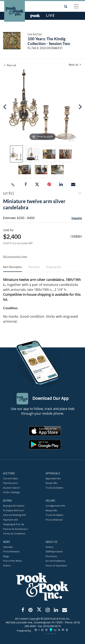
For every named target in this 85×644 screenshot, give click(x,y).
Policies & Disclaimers (15, 529)
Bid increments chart (15, 256)
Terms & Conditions (14, 534)
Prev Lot (10, 65)
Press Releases (11, 552)
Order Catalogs (11, 492)
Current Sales (11, 478)
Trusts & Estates (54, 488)
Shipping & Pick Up (14, 524)
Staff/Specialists (54, 552)
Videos (7, 565)
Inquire (77, 218)
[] (76, 236)
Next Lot (75, 65)
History (50, 547)
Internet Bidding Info (15, 515)
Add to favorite (79, 194)
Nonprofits (51, 483)
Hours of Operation (56, 565)
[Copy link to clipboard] (13, 185)
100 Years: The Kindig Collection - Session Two (49, 41)
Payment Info (11, 520)
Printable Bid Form (14, 510)
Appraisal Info (53, 478)
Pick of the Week (12, 561)
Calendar (8, 547)
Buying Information (14, 506)
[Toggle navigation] (76, 6)
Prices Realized (54, 520)
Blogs (6, 556)
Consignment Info (55, 506)
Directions (51, 556)
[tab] (13, 269)
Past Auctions (10, 483)
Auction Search (12, 488)
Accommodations (55, 561)
